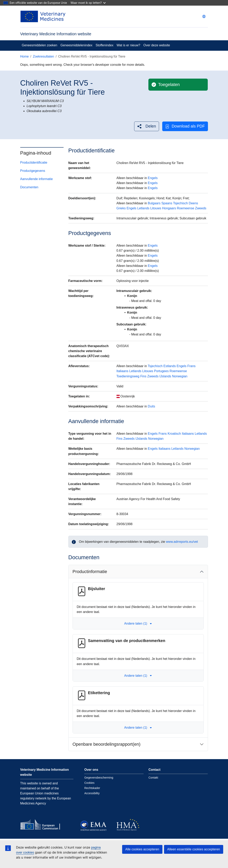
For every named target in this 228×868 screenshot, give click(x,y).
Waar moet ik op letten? (88, 3)
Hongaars (169, 208)
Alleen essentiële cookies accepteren (194, 849)
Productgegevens (33, 171)
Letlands (143, 208)
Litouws (156, 208)
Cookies (89, 783)
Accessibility (92, 793)
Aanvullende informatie (37, 179)
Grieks (121, 208)
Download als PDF (185, 126)
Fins (143, 376)
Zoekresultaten (44, 56)
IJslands (165, 376)
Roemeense (185, 208)
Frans (191, 366)
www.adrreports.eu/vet (182, 542)
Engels (153, 178)
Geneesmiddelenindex (77, 45)
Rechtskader (92, 788)
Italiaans (123, 371)
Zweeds (201, 208)
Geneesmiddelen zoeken (40, 45)
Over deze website (157, 45)
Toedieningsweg (128, 376)
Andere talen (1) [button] (138, 623)
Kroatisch (174, 434)
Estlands (170, 366)
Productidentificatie (34, 163)
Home (25, 56)
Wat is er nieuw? (128, 45)
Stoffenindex (105, 45)
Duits (151, 406)
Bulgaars (154, 203)
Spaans (167, 203)
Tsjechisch (180, 203)
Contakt (153, 778)
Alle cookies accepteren (142, 849)
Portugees (161, 371)
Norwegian (180, 376)
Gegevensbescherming (99, 778)
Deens (193, 203)
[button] (147, 126)
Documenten (29, 187)
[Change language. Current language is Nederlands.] (204, 16)
